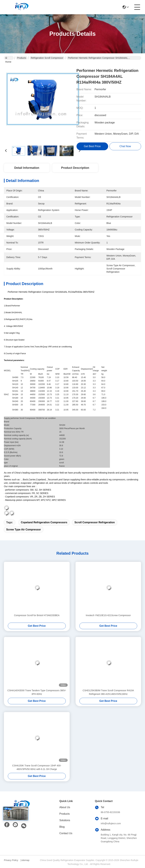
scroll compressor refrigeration (95, 522)
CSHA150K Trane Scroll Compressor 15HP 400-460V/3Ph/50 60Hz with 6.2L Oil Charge (37, 767)
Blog (62, 827)
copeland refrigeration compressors (44, 522)
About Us (65, 807)
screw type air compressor (24, 530)
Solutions (65, 820)
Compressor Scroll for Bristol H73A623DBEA (37, 615)
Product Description (75, 168)
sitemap (25, 860)
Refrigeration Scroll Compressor (47, 58)
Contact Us (66, 833)
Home (8, 58)
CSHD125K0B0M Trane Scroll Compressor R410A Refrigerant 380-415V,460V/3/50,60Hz (108, 692)
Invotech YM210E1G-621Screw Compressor (108, 615)
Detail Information (27, 168)
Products (22, 58)
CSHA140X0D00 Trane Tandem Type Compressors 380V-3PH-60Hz (37, 692)
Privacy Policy (11, 860)
